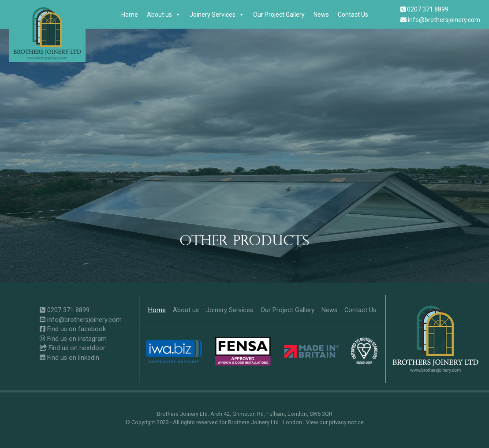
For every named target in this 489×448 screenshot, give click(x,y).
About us (164, 15)
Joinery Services (217, 15)
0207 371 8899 (424, 9)
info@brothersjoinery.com (440, 20)
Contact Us (353, 15)
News (321, 15)
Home (130, 15)
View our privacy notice (335, 422)
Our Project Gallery (279, 15)
